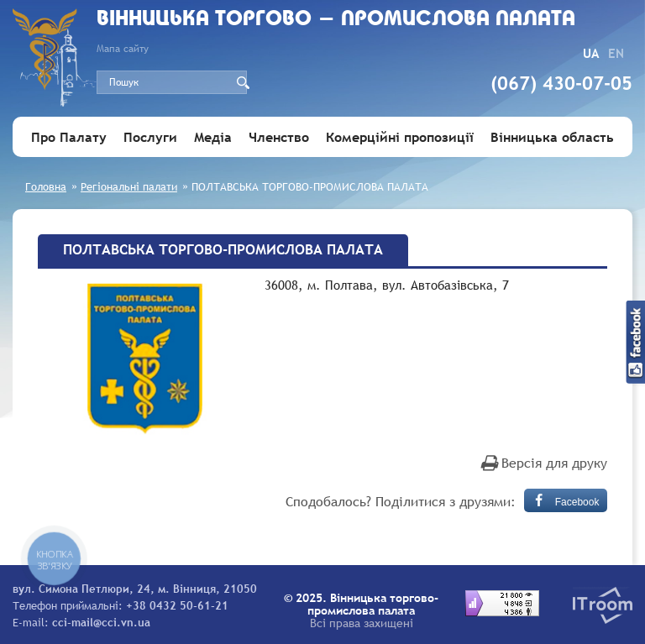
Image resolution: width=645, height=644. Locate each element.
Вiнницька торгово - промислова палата (336, 20)
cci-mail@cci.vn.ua (101, 622)
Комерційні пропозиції (400, 137)
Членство (279, 137)
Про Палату (69, 137)
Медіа (213, 137)
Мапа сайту (123, 49)
